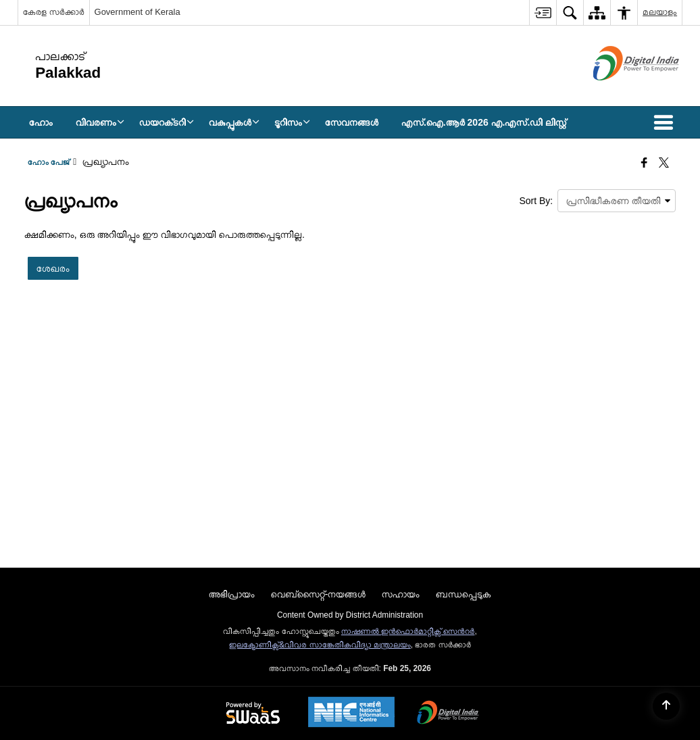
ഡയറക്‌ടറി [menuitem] (167, 122)
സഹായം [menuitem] (401, 594)
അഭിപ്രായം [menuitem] (232, 594)
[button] (666, 122)
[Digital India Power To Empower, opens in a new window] (448, 714)
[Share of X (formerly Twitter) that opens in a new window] (664, 164)
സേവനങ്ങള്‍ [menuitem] (352, 122)
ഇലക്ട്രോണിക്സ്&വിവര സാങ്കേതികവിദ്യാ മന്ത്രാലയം (320, 645)
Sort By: (536, 201)
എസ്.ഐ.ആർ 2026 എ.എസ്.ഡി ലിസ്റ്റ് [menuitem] (484, 122)
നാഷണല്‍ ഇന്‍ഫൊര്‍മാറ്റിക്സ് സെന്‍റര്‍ (408, 631)
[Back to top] (666, 706)
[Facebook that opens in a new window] (644, 164)
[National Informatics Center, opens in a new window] (351, 713)
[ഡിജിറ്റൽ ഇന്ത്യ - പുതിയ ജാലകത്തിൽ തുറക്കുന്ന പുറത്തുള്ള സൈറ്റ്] (619, 92)
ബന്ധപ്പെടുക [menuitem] (464, 594)
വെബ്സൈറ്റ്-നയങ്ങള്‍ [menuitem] (319, 594)
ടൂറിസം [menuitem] (292, 122)
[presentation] (617, 201)
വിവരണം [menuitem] (100, 122)
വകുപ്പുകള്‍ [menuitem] (234, 122)
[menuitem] (543, 13)
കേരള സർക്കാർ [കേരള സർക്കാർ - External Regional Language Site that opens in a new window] (54, 12)
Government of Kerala (137, 12)
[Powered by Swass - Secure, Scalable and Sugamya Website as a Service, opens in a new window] (253, 714)
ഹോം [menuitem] (41, 122)
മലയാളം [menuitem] (660, 12)
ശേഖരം (53, 268)
